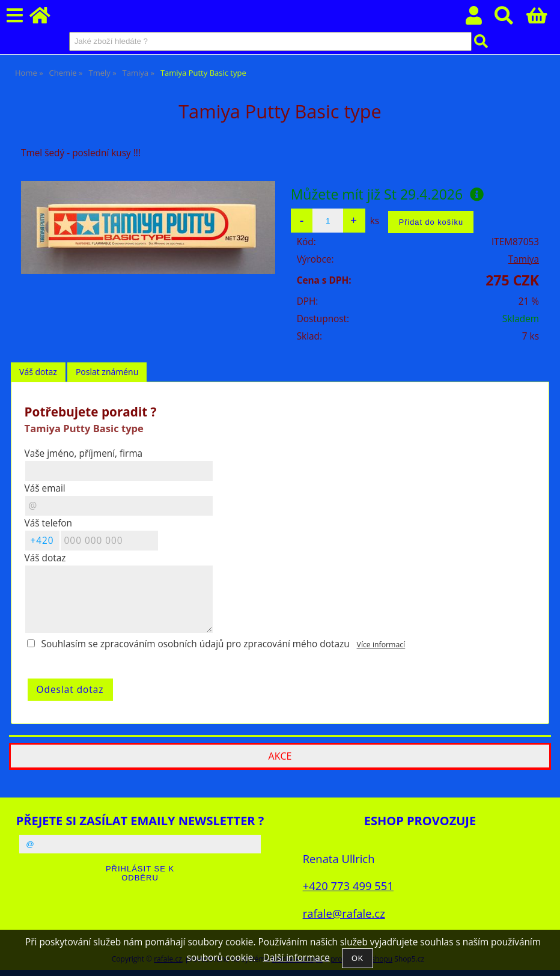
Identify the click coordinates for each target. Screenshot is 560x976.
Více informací (381, 645)
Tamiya (524, 259)
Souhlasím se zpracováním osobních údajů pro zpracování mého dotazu (196, 644)
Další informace (296, 958)
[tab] (38, 372)
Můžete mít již (388, 194)
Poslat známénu (107, 372)
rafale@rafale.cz (344, 913)
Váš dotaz (38, 372)
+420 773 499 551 (348, 886)
